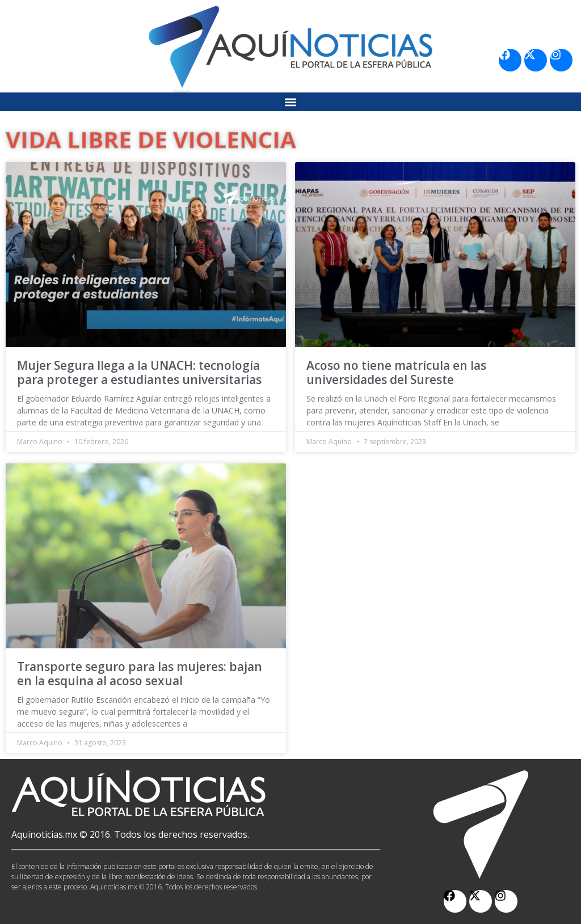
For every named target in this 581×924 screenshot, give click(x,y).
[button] (291, 102)
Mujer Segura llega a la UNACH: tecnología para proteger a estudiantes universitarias (139, 372)
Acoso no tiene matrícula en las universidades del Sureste (396, 372)
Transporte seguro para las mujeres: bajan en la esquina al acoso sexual (140, 674)
